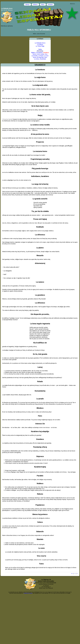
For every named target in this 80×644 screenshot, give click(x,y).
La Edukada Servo (40, 43)
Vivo (46, 54)
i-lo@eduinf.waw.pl (28, 593)
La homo (41, 56)
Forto (38, 54)
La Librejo (40, 45)
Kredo (42, 54)
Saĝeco (33, 53)
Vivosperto (39, 53)
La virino (37, 59)
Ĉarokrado (43, 59)
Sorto (34, 54)
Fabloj (40, 49)
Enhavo (35, 5)
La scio (46, 56)
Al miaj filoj (40, 57)
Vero (46, 57)
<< (72, 574)
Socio (35, 57)
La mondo (35, 56)
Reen (43, 5)
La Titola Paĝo (40, 46)
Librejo (27, 5)
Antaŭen (50, 5)
